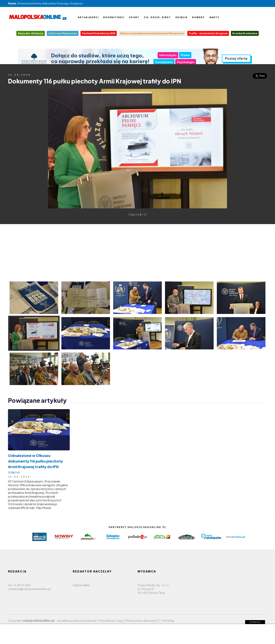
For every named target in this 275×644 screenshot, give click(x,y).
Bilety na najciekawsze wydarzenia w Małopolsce (152, 33)
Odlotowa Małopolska (63, 33)
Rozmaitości (114, 17)
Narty (214, 17)
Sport (134, 17)
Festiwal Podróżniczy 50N (99, 33)
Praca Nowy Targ (110, 620)
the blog (168, 620)
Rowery (198, 17)
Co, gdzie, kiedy (157, 17)
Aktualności (88, 17)
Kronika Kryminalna (245, 33)
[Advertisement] (14, 148)
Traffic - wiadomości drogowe (208, 33)
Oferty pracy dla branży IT (142, 620)
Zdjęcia (181, 17)
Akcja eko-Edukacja (31, 33)
